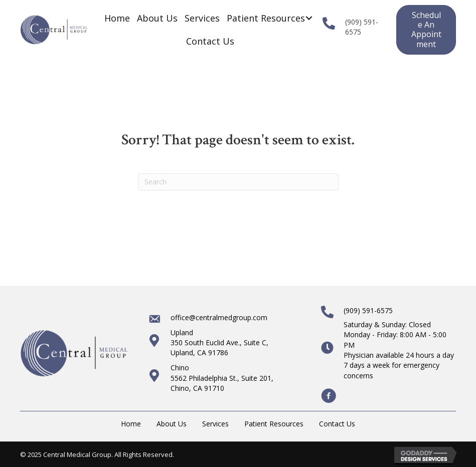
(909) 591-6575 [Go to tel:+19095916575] (368, 310)
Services (215, 424)
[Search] (238, 182)
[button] (426, 30)
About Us (172, 424)
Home (131, 424)
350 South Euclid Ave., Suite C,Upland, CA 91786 (219, 347)
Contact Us (337, 424)
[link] (117, 18)
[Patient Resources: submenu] (309, 18)
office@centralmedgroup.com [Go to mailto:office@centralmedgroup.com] (219, 317)
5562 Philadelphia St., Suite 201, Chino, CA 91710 (222, 383)
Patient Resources (274, 424)
